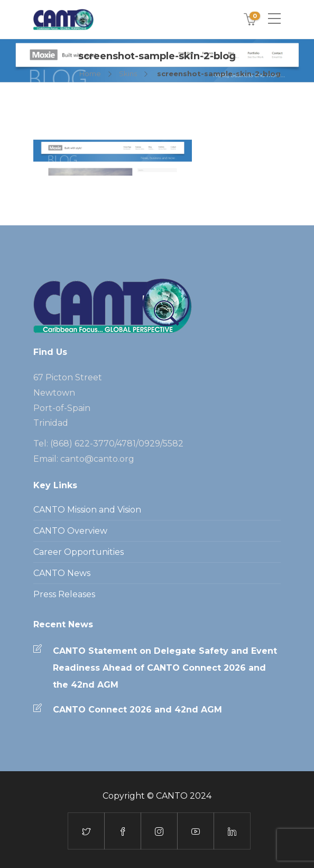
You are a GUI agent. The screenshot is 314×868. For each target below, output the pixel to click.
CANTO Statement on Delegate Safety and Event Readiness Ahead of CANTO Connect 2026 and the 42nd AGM (165, 668)
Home (90, 74)
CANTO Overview (70, 531)
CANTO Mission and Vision (87, 510)
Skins (128, 74)
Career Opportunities (78, 552)
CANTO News (62, 573)
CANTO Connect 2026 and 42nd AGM (137, 710)
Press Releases (64, 594)
